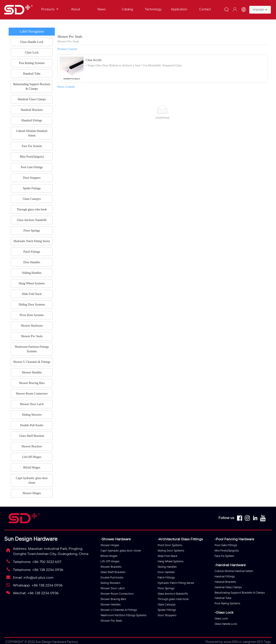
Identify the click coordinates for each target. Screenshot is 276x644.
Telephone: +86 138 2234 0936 (38, 570)
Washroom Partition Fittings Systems (123, 616)
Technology (153, 10)
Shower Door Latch (113, 589)
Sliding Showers (110, 583)
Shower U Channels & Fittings (119, 610)
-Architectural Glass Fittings (180, 539)
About (76, 10)
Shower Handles (111, 605)
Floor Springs (166, 589)
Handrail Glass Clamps (228, 588)
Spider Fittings (167, 610)
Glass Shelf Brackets (113, 572)
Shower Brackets (111, 567)
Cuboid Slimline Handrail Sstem (234, 571)
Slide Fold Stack (167, 556)
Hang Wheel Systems (171, 562)
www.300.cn (233, 642)
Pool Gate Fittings (226, 545)
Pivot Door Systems (170, 545)
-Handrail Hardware (230, 565)
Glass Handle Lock (226, 624)
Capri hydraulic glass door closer (121, 551)
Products (50, 10)
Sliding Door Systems (171, 551)
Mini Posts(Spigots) (227, 551)
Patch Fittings (166, 578)
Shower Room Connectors (117, 594)
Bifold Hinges (109, 556)
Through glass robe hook (173, 599)
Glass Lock (221, 619)
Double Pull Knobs (112, 578)
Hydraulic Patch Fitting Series (176, 583)
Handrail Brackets (225, 582)
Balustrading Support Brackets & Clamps (240, 593)
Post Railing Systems (227, 604)
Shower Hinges (110, 545)
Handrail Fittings (225, 577)
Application (179, 10)
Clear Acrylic (94, 60)
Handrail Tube (223, 598)
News (102, 10)
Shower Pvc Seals (111, 621)
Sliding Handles (167, 567)
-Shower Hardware (116, 539)
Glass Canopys (167, 605)
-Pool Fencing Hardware (234, 539)
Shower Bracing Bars (113, 599)
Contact (205, 10)
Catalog (127, 10)
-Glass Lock (224, 613)
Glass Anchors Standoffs (173, 594)
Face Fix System (224, 556)
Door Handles (166, 572)
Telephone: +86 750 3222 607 (37, 562)
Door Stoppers (167, 616)
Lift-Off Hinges (110, 562)
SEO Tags (264, 642)
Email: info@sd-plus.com (33, 578)
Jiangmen (249, 642)
